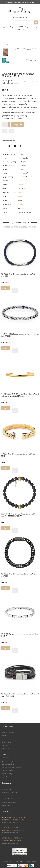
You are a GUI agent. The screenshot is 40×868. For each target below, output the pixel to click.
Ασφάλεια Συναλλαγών (9, 799)
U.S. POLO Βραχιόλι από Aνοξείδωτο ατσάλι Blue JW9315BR (19, 275)
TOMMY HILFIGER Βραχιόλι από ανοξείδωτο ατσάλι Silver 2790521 (20, 335)
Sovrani (21, 185)
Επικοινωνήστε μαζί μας (9, 792)
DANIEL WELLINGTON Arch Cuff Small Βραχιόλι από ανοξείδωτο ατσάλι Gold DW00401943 (20, 395)
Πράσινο (21, 204)
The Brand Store (18, 862)
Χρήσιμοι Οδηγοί (7, 770)
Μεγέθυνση (31, 60)
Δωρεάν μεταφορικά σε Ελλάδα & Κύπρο (20, 2)
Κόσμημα (5, 745)
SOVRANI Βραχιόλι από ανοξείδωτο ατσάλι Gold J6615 (18, 455)
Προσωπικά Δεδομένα (9, 802)
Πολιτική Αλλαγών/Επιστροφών (12, 767)
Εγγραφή (4, 732)
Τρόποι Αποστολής (8, 764)
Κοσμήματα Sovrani (31, 81)
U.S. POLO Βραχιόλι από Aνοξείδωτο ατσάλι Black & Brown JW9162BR (20, 695)
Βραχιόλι (21, 193)
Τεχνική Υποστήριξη (8, 774)
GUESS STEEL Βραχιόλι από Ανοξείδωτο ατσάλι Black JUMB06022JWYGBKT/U (18, 515)
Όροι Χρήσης (6, 805)
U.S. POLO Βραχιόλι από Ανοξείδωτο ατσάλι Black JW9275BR (19, 575)
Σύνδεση (11, 732)
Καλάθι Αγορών (20, 17)
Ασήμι (20, 197)
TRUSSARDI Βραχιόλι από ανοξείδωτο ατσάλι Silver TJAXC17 (20, 635)
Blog (3, 796)
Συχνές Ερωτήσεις (7, 777)
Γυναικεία (5, 739)
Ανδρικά (4, 736)
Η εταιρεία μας (6, 789)
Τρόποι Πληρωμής (7, 761)
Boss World (5, 748)
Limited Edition (6, 742)
